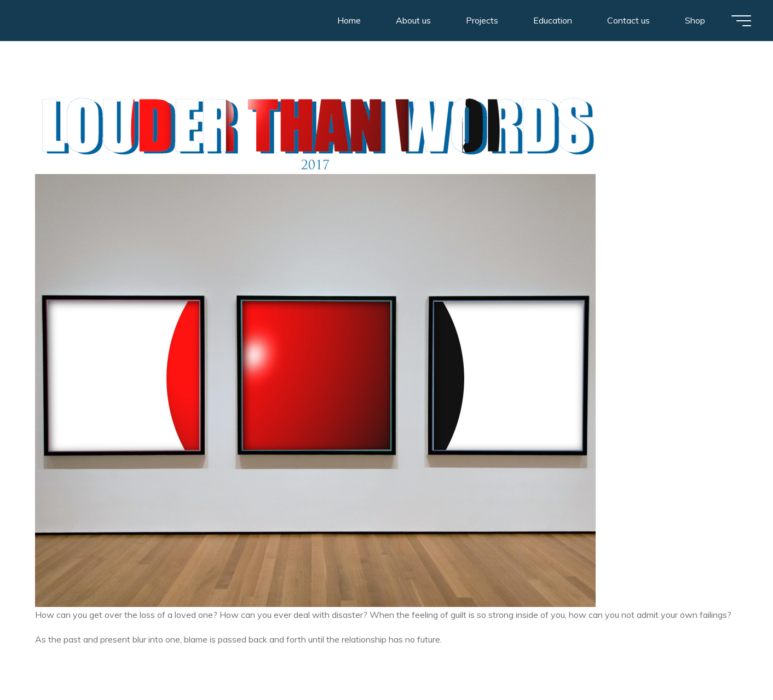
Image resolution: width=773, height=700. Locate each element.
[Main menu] (741, 21)
